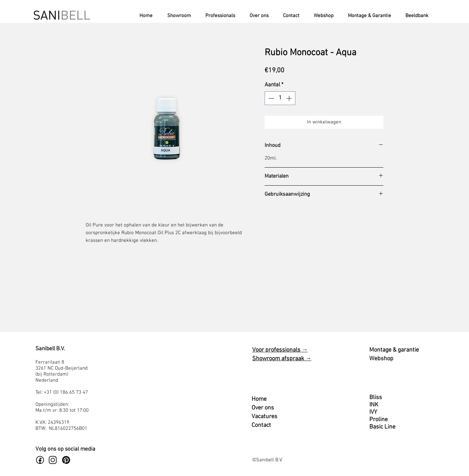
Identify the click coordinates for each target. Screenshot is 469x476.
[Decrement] (271, 98)
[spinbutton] (280, 98)
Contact (261, 425)
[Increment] (290, 98)
